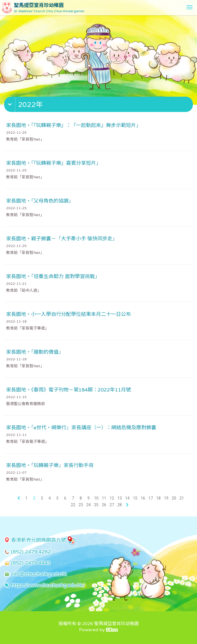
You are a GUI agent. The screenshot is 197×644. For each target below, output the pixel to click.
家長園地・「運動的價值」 (35, 352)
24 (89, 505)
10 (96, 498)
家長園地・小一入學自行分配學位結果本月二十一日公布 (69, 314)
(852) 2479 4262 (31, 552)
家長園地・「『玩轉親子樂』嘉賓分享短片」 (54, 163)
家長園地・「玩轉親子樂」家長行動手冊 (50, 465)
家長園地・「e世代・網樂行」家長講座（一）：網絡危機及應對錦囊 (81, 428)
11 (104, 498)
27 (112, 505)
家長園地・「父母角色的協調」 (40, 201)
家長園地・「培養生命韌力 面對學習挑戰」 (53, 276)
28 (120, 505)
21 (182, 498)
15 (135, 498)
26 (104, 505)
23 (81, 505)
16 (143, 498)
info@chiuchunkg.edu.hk (39, 574)
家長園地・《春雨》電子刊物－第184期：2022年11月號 (69, 390)
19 (166, 498)
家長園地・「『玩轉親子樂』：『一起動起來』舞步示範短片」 (74, 125)
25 (96, 505)
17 (151, 498)
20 (174, 498)
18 (158, 498)
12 (112, 498)
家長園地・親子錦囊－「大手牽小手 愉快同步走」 (62, 239)
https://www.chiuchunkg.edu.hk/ (48, 585)
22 (73, 505)
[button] (99, 106)
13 (120, 498)
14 (127, 498)
